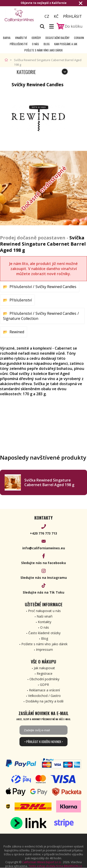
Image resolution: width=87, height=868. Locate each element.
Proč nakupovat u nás (44, 611)
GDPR (44, 685)
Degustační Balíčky (57, 38)
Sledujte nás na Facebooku (43, 563)
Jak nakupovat (44, 668)
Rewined (17, 332)
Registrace (45, 673)
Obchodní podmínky (44, 679)
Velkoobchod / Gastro (44, 696)
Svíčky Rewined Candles (56, 287)
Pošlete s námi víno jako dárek (43, 50)
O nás (35, 44)
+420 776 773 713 (43, 533)
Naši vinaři (45, 616)
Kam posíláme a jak (66, 44)
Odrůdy (36, 38)
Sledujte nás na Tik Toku (43, 592)
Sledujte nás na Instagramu (44, 578)
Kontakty (45, 622)
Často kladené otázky (44, 633)
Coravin (79, 38)
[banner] (21, 15)
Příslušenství (19, 44)
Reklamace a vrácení (44, 690)
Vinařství (21, 38)
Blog (47, 44)
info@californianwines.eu (44, 548)
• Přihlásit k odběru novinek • (44, 742)
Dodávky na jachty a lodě (45, 701)
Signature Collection (21, 318)
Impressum (44, 650)
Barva (7, 38)
